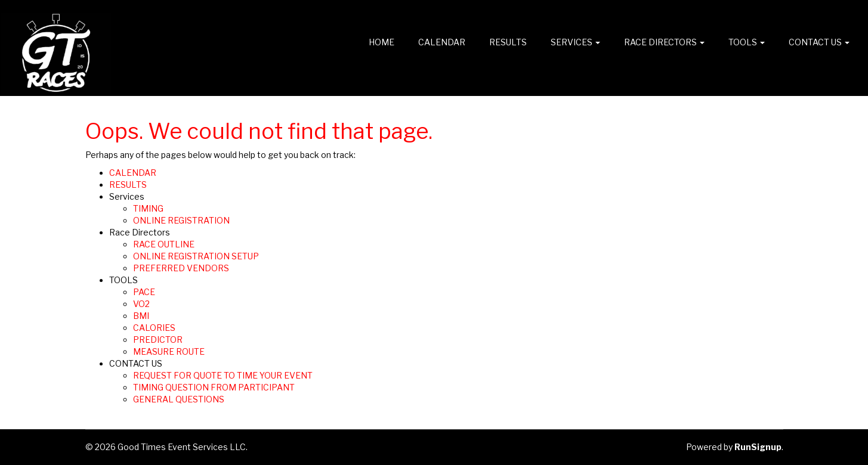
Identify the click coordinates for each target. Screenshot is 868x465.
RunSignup (758, 447)
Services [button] (575, 42)
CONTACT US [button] (819, 42)
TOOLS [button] (747, 42)
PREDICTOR (158, 340)
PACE (144, 292)
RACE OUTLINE (164, 244)
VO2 (141, 304)
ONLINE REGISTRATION (181, 220)
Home (382, 42)
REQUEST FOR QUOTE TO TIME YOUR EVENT (223, 375)
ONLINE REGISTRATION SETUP (196, 256)
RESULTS (508, 42)
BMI (141, 316)
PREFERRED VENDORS (181, 268)
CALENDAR (442, 42)
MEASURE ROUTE (169, 351)
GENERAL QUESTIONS (179, 399)
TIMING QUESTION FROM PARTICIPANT (214, 387)
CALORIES (154, 328)
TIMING (148, 208)
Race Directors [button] (664, 42)
